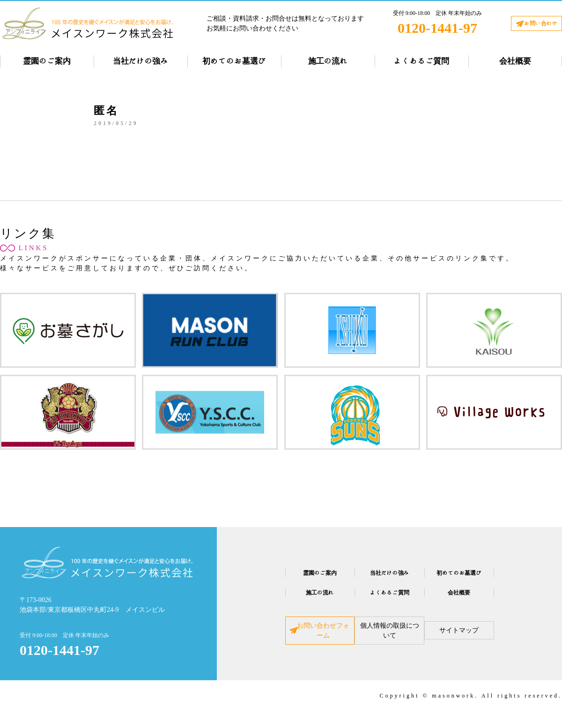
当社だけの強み (141, 61)
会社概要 (515, 61)
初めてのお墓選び (234, 61)
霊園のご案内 (47, 61)
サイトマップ (488, 638)
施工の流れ (328, 61)
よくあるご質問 (422, 61)
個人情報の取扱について (390, 638)
